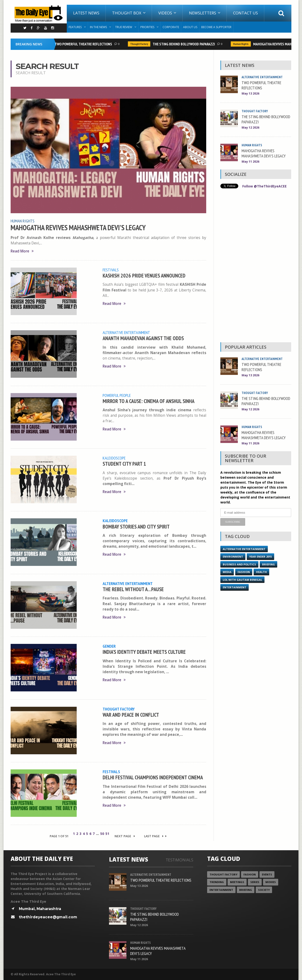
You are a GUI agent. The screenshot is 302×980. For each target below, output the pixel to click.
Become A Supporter (216, 27)
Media (227, 572)
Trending (217, 882)
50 (102, 834)
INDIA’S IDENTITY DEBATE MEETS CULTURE (144, 652)
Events (267, 874)
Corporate (171, 27)
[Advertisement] (256, 267)
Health (261, 572)
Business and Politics (239, 564)
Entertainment (235, 587)
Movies (271, 882)
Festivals (111, 270)
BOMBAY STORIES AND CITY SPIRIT (136, 527)
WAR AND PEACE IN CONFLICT (131, 715)
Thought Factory (140, 44)
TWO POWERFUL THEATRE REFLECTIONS (85, 44)
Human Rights (242, 44)
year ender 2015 (260, 557)
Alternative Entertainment (126, 332)
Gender (109, 646)
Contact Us (245, 13)
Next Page (125, 836)
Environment (233, 557)
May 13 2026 (250, 93)
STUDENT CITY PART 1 (124, 464)
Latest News (86, 13)
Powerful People (117, 395)
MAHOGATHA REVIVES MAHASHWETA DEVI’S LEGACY (78, 228)
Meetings (237, 882)
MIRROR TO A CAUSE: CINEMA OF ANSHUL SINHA (149, 401)
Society (264, 890)
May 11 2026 (250, 162)
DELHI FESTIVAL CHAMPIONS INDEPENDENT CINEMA (153, 777)
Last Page (155, 836)
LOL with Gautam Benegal (242, 580)
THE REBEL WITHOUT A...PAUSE (133, 589)
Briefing (268, 564)
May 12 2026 (250, 128)
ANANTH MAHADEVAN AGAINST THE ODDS (143, 338)
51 (107, 834)
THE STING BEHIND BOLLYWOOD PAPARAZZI (185, 44)
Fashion (244, 572)
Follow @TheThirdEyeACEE (264, 186)
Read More (22, 251)
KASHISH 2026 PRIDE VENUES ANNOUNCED (144, 275)
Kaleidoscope (114, 458)
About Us (190, 27)
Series (255, 882)
